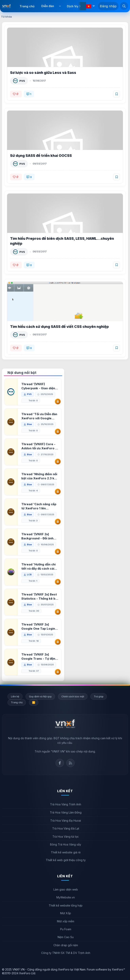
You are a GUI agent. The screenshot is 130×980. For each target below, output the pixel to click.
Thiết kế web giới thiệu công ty (66, 860)
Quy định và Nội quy (40, 696)
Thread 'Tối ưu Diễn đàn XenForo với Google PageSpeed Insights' (39, 416)
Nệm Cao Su (66, 937)
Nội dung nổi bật (22, 373)
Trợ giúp (99, 696)
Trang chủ (27, 6)
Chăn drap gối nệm (66, 945)
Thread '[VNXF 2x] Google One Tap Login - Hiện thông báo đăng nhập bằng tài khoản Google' (39, 627)
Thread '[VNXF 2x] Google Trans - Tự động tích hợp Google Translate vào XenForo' (39, 657)
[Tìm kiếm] (124, 6)
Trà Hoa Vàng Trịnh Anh (66, 804)
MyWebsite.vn (66, 897)
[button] (60, 6)
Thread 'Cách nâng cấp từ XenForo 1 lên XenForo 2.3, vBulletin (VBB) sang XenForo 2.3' (40, 506)
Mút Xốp (66, 913)
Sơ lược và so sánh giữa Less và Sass (43, 73)
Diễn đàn (48, 6)
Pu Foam (66, 929)
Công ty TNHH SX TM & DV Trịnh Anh (66, 953)
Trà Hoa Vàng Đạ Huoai (66, 821)
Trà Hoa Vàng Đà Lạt (66, 828)
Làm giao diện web (66, 889)
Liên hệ (15, 696)
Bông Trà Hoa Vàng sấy (66, 844)
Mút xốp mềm (66, 921)
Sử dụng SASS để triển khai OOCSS (41, 156)
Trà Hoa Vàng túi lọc (66, 837)
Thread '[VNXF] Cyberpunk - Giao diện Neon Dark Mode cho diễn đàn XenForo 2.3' (38, 386)
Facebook (60, 763)
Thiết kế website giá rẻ (66, 852)
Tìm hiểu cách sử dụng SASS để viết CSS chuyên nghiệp (59, 327)
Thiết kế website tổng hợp (66, 905)
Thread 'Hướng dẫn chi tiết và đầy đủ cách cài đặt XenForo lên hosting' (38, 567)
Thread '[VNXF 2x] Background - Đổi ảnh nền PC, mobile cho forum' (37, 536)
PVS (22, 81)
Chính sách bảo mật (73, 696)
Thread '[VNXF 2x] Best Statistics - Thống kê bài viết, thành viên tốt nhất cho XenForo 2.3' (40, 597)
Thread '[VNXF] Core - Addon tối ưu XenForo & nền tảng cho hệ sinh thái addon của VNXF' (40, 446)
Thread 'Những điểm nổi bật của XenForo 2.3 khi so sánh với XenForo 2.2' (40, 476)
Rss (70, 763)
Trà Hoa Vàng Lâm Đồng (66, 812)
